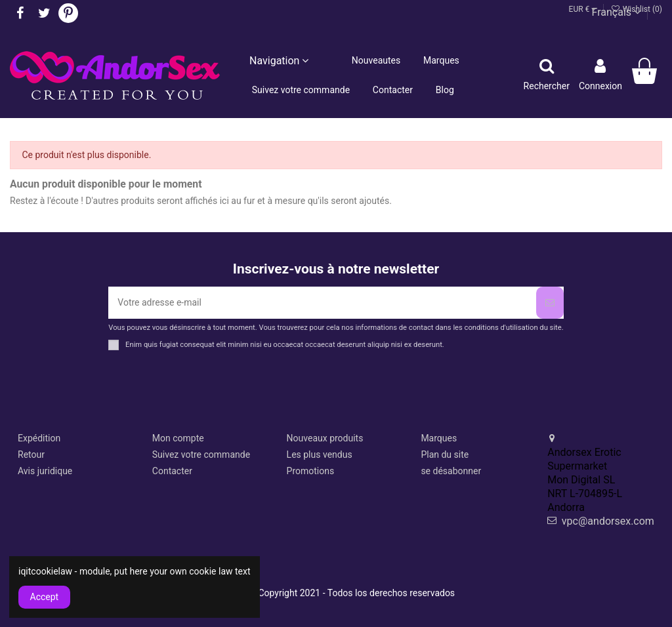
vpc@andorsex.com (608, 521)
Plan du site (445, 455)
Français (616, 12)
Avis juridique (45, 471)
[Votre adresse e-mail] (322, 303)
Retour (31, 455)
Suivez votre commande (201, 455)
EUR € (583, 9)
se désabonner (451, 471)
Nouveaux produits (325, 438)
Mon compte (178, 438)
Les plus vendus (320, 455)
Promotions (311, 471)
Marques (439, 438)
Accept (45, 597)
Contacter (172, 471)
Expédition (39, 438)
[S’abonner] (550, 303)
